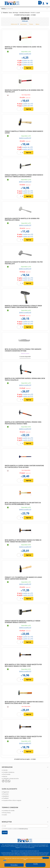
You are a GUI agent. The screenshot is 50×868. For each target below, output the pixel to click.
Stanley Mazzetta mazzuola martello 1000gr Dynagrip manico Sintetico (23, 622)
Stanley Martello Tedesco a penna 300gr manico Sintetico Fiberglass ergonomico (24, 176)
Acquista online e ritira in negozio (12, 800)
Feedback (6, 798)
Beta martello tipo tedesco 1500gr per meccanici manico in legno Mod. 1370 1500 (24, 703)
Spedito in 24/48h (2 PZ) (25, 54)
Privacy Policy (7, 813)
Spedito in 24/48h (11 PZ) (25, 269)
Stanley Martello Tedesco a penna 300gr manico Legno (24, 132)
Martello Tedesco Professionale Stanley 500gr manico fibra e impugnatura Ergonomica (23, 307)
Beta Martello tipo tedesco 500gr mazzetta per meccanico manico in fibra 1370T (23, 737)
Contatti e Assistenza (9, 772)
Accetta (36, 864)
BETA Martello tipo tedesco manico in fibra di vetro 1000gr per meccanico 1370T (23, 541)
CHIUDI (45, 858)
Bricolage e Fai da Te (7, 9)
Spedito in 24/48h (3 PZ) (25, 743)
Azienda (5, 770)
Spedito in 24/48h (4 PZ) (25, 225)
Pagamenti (6, 792)
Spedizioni (6, 796)
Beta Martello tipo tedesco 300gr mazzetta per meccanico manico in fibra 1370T (23, 665)
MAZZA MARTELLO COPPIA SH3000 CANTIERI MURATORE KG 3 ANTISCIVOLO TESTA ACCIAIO (24, 466)
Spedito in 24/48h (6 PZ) (25, 429)
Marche (5, 777)
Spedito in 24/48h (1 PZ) (25, 584)
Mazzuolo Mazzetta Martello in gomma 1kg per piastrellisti (24, 263)
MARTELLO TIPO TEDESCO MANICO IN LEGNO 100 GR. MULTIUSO (23, 48)
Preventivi (6, 794)
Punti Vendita (7, 774)
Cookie (5, 861)
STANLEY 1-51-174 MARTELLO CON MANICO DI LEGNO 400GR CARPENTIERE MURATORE (23, 578)
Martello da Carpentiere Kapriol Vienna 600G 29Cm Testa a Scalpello (25, 379)
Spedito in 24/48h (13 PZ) (25, 182)
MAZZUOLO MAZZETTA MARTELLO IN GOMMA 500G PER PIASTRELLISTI (24, 91)
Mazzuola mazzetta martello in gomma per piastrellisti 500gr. (22, 219)
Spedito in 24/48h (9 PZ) (25, 312)
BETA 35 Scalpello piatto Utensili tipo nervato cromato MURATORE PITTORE (23, 350)
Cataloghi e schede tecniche (11, 779)
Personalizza (14, 865)
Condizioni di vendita (9, 811)
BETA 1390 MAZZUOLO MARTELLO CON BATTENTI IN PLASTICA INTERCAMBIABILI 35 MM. (23, 504)
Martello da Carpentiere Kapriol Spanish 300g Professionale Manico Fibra (23, 423)
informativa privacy (24, 829)
